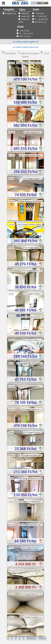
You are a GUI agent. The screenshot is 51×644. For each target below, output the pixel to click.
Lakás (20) (25, 16)
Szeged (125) (10, 13)
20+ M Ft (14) (40, 22)
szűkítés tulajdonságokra (25, 42)
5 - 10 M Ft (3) (41, 16)
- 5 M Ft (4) (39, 13)
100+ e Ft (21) (25, 36)
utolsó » (42, 638)
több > (21, 22)
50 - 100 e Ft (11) (26, 33)
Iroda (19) (25, 19)
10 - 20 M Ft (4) (41, 19)
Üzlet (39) (25, 13)
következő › (31, 638)
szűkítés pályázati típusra (25, 47)
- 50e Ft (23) (24, 31)
